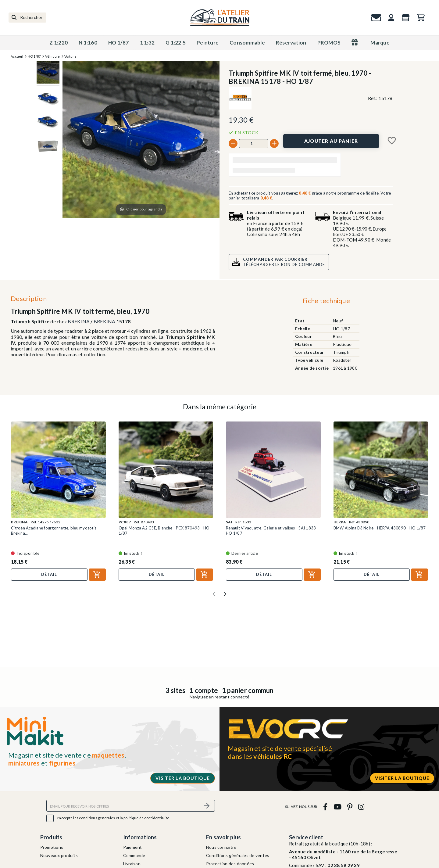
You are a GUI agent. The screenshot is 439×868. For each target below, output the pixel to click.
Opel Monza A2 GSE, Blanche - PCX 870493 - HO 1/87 (164, 530)
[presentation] (214, 591)
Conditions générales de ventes (238, 855)
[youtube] (337, 807)
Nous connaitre (221, 847)
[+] (274, 143)
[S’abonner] (207, 806)
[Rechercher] (27, 18)
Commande (134, 855)
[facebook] (325, 807)
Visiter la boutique (183, 778)
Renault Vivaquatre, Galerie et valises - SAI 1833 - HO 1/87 (272, 530)
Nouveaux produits (59, 855)
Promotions (52, 847)
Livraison (132, 864)
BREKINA (79, 321)
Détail (49, 574)
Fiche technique (326, 301)
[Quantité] (254, 144)
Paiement (133, 847)
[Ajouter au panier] (331, 141)
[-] (233, 143)
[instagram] (361, 807)
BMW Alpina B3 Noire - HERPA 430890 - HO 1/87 (380, 528)
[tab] (326, 302)
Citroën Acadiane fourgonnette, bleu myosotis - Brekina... (55, 530)
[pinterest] (350, 807)
